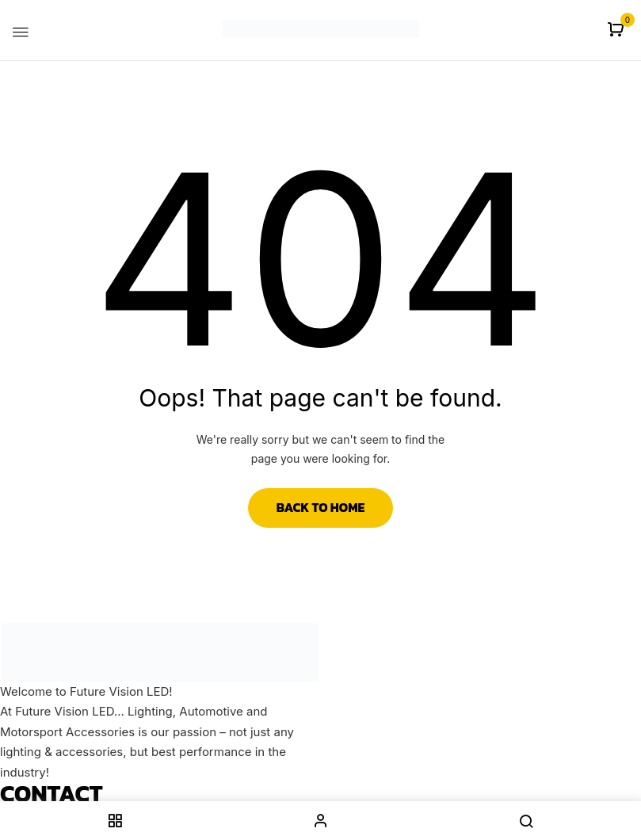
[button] (618, 31)
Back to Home (321, 507)
